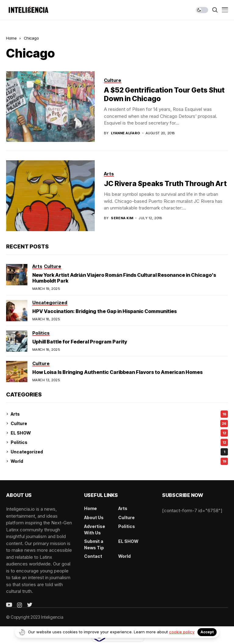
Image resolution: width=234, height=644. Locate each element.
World (119, 461)
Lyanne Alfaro (126, 133)
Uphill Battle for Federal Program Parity (80, 342)
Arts (119, 414)
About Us (94, 517)
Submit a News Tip (94, 544)
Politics (119, 442)
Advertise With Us (95, 530)
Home (11, 38)
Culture (119, 424)
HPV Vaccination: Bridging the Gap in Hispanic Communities (105, 311)
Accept (207, 632)
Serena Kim (122, 218)
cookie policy (182, 632)
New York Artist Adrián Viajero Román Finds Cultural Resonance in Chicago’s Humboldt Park (124, 278)
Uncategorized (119, 452)
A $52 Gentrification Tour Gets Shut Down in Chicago (164, 94)
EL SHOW (119, 433)
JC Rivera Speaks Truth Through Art (165, 184)
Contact (93, 556)
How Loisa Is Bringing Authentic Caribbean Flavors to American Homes (117, 372)
